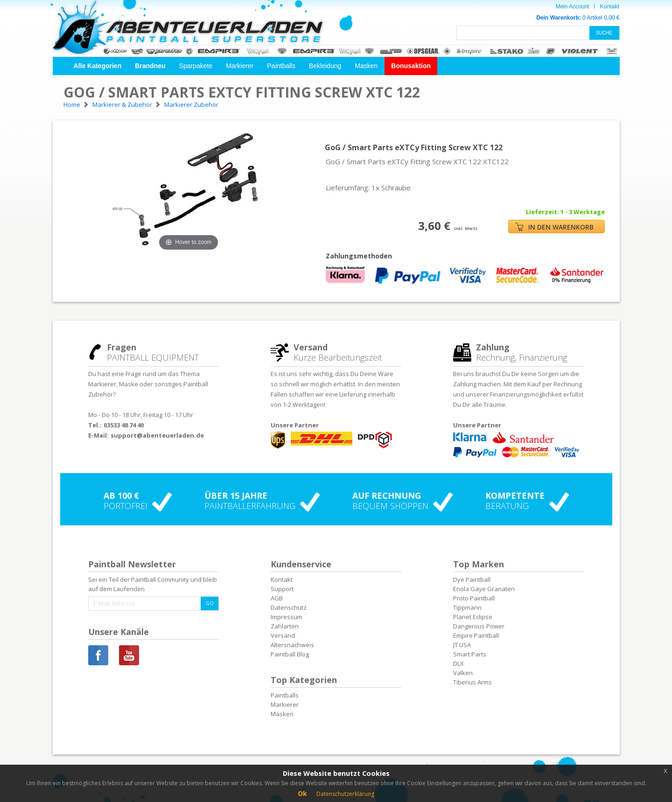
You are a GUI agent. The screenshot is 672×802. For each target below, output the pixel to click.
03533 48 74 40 (124, 425)
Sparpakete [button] (196, 66)
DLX (458, 663)
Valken (463, 673)
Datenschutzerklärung (345, 794)
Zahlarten (285, 626)
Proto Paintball (474, 598)
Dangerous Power (479, 626)
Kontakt (610, 7)
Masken (366, 66)
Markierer (240, 66)
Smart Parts (470, 654)
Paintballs (281, 66)
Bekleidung (325, 66)
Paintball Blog (290, 654)
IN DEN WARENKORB (554, 227)
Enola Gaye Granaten (484, 589)
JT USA (462, 645)
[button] (98, 66)
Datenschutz (289, 607)
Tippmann (467, 607)
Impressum (287, 617)
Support (282, 589)
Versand (283, 635)
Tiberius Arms (472, 682)
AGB (277, 598)
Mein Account (572, 7)
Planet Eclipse (473, 617)
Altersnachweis (292, 645)
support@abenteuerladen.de (157, 435)
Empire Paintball (476, 635)
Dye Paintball (472, 579)
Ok (302, 793)
